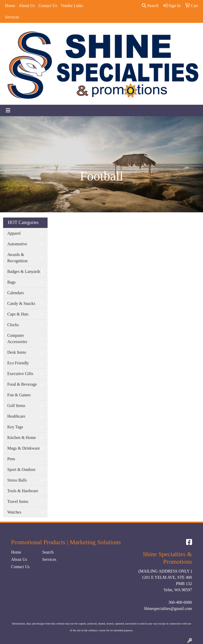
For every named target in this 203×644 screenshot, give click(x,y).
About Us (27, 6)
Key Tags (15, 427)
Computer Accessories (17, 339)
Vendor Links (72, 6)
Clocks (13, 325)
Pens (11, 459)
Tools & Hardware (23, 491)
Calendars (16, 293)
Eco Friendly (18, 363)
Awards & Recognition (17, 258)
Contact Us (48, 6)
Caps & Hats (18, 314)
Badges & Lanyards (24, 271)
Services (12, 17)
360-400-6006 (180, 602)
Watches (14, 512)
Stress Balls (17, 480)
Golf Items (16, 406)
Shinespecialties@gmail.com (168, 609)
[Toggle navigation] (8, 110)
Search (150, 6)
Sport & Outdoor (21, 469)
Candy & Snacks (21, 303)
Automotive (17, 244)
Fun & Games (19, 395)
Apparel (14, 233)
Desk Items (17, 352)
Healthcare (16, 416)
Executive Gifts (20, 374)
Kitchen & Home (22, 438)
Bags (11, 282)
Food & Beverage (22, 384)
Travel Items (18, 501)
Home (10, 6)
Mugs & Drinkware (24, 448)
